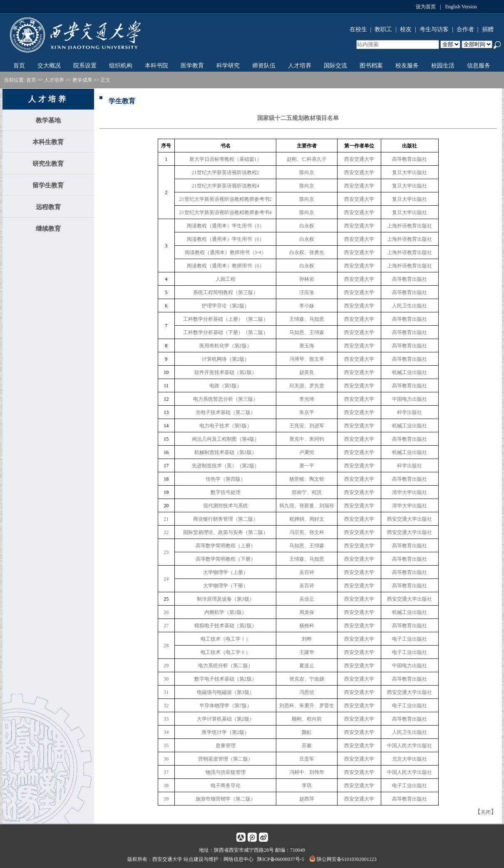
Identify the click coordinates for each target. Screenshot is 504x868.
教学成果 (82, 80)
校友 (406, 29)
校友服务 (407, 66)
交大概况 (49, 66)
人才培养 (300, 66)
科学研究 (228, 66)
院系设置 (85, 66)
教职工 (383, 29)
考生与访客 (434, 29)
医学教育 (192, 66)
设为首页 (426, 7)
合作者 (465, 29)
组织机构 (121, 66)
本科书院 (156, 66)
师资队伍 (264, 66)
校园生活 (443, 66)
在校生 (358, 29)
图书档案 (371, 66)
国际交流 (335, 66)
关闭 (486, 812)
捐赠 (488, 29)
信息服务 (479, 66)
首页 (19, 66)
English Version (461, 7)
